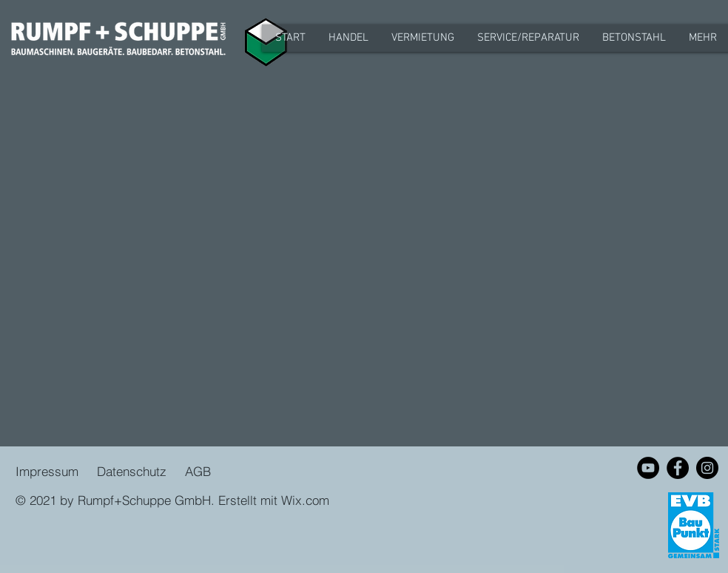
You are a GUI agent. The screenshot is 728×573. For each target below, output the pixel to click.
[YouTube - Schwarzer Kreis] (648, 468)
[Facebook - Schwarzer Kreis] (678, 468)
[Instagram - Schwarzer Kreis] (707, 468)
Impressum (47, 471)
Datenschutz (134, 471)
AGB (196, 471)
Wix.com (305, 500)
